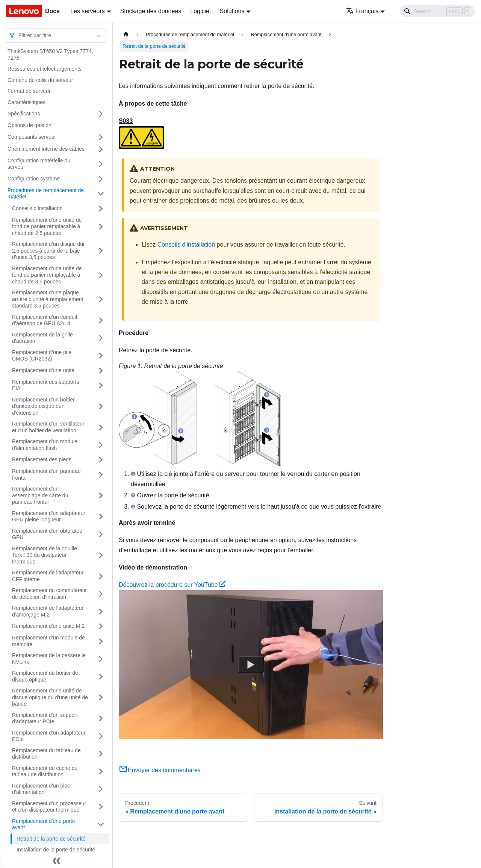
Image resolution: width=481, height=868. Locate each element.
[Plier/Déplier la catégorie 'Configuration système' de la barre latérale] (101, 179)
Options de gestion (29, 125)
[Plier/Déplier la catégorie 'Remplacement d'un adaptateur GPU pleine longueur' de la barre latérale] (101, 517)
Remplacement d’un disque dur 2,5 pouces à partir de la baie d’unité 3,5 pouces (48, 251)
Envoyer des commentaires (160, 770)
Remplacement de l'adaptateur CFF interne (48, 576)
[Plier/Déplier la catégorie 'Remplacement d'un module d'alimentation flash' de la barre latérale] (101, 445)
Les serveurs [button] (88, 11)
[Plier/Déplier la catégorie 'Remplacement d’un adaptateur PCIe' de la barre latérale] (101, 736)
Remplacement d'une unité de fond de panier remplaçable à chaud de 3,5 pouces (47, 275)
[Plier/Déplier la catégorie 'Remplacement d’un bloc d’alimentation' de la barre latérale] (101, 789)
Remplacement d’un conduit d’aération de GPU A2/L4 (45, 320)
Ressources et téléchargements (45, 69)
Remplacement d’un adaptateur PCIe (49, 736)
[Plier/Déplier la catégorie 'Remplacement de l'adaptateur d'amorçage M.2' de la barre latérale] (101, 611)
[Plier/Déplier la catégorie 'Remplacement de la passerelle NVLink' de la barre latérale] (101, 659)
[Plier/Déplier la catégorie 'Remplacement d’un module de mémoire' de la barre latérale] (101, 641)
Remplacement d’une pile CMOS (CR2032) (42, 356)
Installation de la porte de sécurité (56, 850)
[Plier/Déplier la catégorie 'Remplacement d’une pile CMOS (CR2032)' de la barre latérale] (101, 356)
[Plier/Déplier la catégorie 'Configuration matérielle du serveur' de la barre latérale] (101, 164)
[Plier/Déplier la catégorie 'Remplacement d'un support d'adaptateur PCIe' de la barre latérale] (101, 719)
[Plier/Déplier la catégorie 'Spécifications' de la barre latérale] (101, 114)
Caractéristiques (26, 102)
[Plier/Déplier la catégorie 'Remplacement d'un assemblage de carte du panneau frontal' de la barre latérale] (101, 496)
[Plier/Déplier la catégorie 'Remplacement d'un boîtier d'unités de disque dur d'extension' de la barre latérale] (101, 407)
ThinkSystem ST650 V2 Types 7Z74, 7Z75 (50, 55)
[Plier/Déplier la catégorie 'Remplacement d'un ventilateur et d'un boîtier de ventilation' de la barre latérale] (101, 427)
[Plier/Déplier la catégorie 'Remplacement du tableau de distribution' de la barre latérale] (101, 754)
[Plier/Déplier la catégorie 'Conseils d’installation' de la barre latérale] (101, 209)
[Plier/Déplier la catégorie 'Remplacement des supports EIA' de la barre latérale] (101, 386)
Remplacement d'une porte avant (44, 824)
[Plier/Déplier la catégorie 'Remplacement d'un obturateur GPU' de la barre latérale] (101, 534)
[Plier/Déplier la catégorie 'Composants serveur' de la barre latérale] (101, 137)
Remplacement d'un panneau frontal (46, 474)
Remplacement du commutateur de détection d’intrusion (49, 594)
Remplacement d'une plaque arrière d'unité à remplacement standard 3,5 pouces (48, 299)
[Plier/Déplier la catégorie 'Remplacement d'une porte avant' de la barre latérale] (101, 825)
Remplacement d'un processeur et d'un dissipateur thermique (49, 807)
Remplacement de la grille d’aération (42, 338)
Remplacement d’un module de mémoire (48, 641)
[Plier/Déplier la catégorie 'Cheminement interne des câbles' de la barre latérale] (101, 149)
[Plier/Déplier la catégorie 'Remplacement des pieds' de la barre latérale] (101, 460)
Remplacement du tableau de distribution (46, 754)
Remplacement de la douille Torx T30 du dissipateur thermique (45, 555)
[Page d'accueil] (126, 34)
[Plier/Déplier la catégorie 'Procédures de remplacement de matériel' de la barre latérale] (101, 194)
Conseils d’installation (37, 208)
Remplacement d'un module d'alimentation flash (45, 445)
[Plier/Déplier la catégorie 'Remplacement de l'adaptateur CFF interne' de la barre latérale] (101, 576)
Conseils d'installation (186, 245)
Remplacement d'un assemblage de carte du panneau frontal (40, 495)
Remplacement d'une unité (43, 370)
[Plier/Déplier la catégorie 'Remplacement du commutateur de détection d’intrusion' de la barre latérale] (101, 594)
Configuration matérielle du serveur (39, 164)
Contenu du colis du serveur (40, 80)
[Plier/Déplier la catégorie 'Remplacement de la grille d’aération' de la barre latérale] (101, 338)
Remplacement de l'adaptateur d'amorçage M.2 (48, 611)
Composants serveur (32, 137)
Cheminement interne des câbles (46, 149)
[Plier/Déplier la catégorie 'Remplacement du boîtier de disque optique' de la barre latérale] (101, 676)
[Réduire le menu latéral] (56, 860)
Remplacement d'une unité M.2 (48, 626)
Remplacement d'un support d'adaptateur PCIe (45, 718)
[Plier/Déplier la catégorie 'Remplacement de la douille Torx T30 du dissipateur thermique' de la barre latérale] (101, 555)
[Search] (437, 11)
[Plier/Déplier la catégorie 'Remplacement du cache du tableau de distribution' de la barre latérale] (101, 772)
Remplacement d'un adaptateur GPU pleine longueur (49, 517)
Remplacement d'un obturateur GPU (48, 534)
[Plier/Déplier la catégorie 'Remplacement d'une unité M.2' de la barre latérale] (101, 626)
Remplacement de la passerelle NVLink (49, 659)
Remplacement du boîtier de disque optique (45, 676)
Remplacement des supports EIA (45, 385)
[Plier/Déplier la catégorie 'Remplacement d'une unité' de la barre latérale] (101, 371)
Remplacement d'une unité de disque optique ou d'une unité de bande (50, 697)
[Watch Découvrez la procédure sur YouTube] (251, 665)
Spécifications (24, 114)
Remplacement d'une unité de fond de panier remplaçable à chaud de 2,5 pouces (47, 226)
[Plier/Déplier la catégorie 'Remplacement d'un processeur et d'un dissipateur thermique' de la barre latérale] (101, 807)
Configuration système (34, 179)
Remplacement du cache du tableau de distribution (45, 771)
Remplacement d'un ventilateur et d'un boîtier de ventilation (48, 427)
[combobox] (19, 36)
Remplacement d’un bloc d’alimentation (41, 789)
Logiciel (200, 11)
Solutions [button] (232, 11)
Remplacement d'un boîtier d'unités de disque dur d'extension (43, 406)
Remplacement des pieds (42, 459)
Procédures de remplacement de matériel (46, 194)
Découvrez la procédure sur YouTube (172, 585)
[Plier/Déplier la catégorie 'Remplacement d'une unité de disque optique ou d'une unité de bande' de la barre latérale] (101, 698)
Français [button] (362, 11)
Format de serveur (29, 91)
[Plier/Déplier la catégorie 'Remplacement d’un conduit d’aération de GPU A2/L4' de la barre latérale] (101, 320)
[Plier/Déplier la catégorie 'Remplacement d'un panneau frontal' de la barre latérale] (101, 475)
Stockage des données (151, 11)
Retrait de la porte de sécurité (51, 839)
